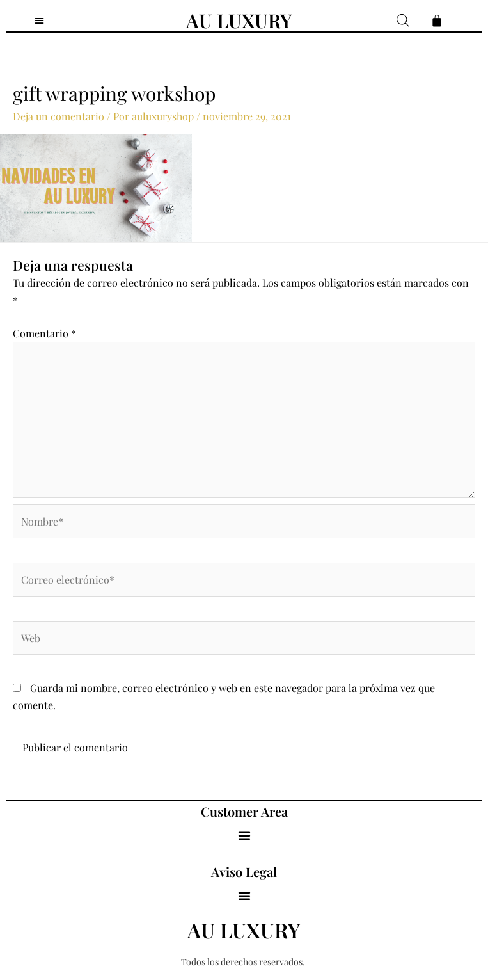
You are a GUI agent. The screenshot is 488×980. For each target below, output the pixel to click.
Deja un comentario (59, 116)
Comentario (44, 333)
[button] (244, 835)
